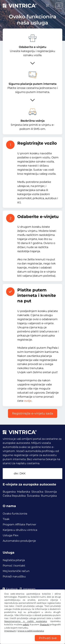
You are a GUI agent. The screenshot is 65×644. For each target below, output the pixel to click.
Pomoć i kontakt (14, 566)
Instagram (27, 589)
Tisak (6, 519)
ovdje (28, 401)
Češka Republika (14, 496)
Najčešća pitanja (14, 560)
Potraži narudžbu (14, 576)
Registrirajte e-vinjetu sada (33, 413)
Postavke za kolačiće (45, 632)
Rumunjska (49, 496)
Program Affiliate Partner (19, 524)
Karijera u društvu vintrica (20, 530)
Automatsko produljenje (19, 541)
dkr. (20, 473)
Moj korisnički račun (16, 571)
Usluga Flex (11, 535)
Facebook (10, 589)
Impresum (9, 637)
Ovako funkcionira (15, 514)
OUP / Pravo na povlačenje (18, 627)
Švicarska (33, 496)
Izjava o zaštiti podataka (17, 632)
